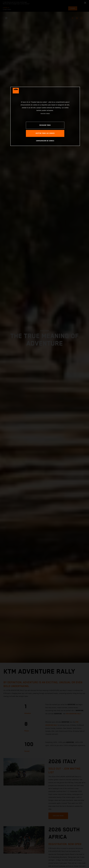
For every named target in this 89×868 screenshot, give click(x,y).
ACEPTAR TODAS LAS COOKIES (45, 133)
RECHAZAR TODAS (45, 125)
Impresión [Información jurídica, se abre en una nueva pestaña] (48, 113)
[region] (45, 116)
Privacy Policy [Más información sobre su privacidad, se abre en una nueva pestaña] (43, 113)
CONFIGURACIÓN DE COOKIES (45, 141)
